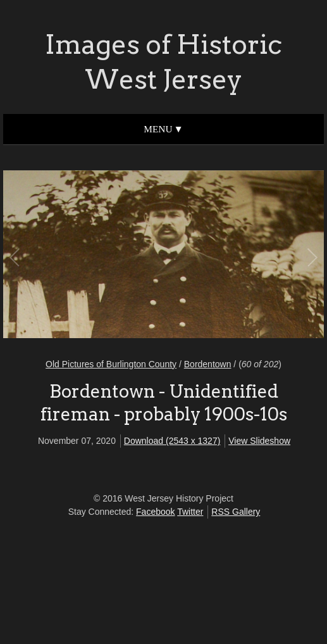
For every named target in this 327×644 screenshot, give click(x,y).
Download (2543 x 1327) (172, 441)
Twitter (190, 512)
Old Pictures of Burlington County (111, 364)
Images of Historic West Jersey (163, 62)
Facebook (155, 512)
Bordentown (208, 364)
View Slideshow (259, 441)
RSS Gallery (236, 512)
